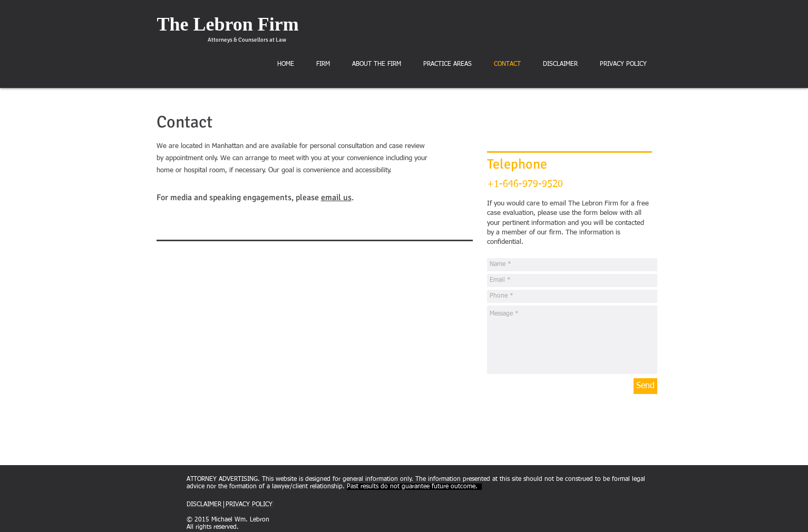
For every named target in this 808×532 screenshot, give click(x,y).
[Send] (645, 386)
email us (336, 198)
